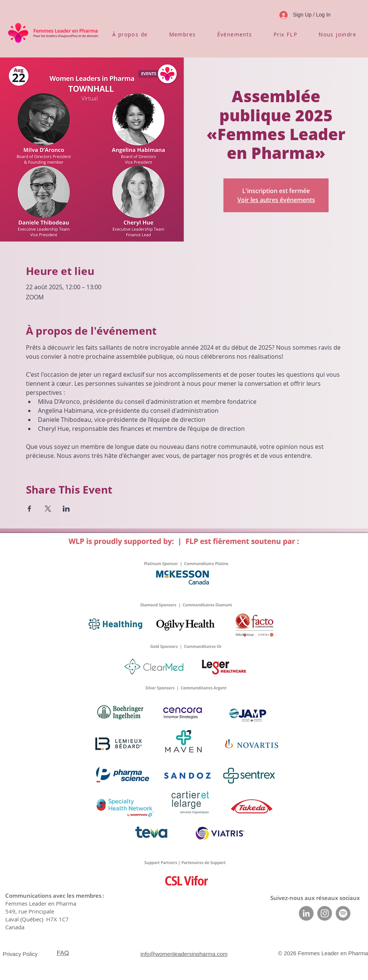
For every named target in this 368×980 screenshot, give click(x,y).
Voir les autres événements (276, 200)
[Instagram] (325, 913)
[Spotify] (343, 913)
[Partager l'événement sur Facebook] (29, 509)
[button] (130, 34)
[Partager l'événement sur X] (48, 509)
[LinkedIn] (306, 913)
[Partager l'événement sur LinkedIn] (66, 509)
